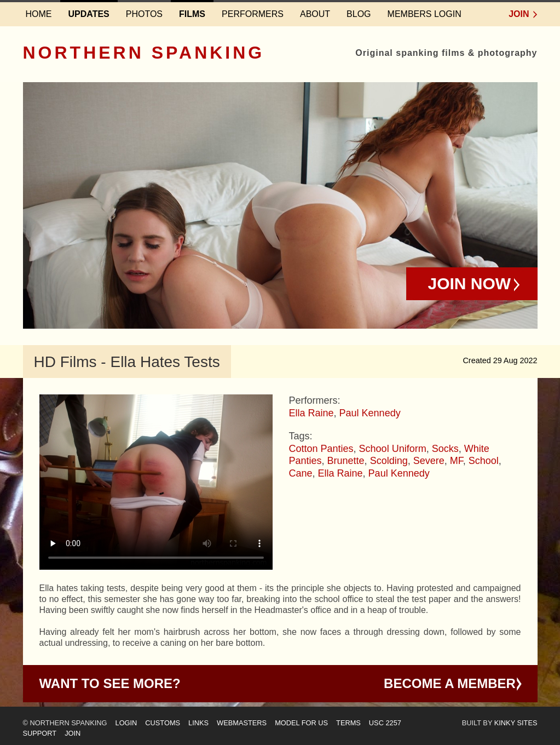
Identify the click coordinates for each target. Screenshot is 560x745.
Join (519, 14)
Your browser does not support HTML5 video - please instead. (156, 482)
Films (192, 14)
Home (39, 14)
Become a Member (450, 683)
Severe (429, 461)
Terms (348, 723)
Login (126, 723)
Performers (253, 14)
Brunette (346, 461)
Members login (425, 14)
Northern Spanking (144, 53)
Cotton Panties (321, 449)
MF (457, 461)
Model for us (301, 723)
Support (40, 733)
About (315, 14)
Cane (301, 473)
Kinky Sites (516, 723)
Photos (144, 14)
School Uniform (393, 449)
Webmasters (242, 723)
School (484, 461)
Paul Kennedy (370, 413)
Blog (359, 14)
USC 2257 (385, 723)
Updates (89, 14)
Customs (163, 723)
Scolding (389, 461)
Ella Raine (311, 413)
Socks (445, 449)
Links (198, 723)
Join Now (470, 283)
